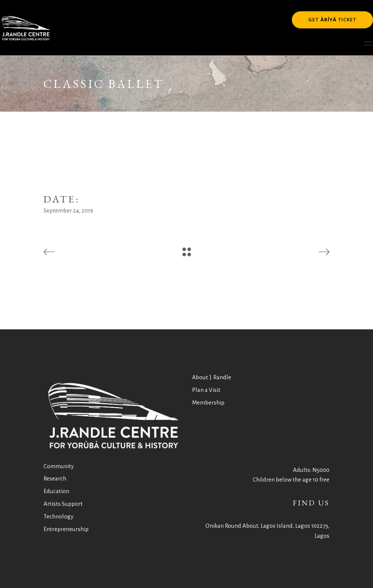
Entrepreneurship (66, 529)
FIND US (311, 503)
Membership (208, 402)
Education (56, 491)
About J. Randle (212, 377)
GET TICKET (332, 18)
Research (55, 478)
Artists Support (63, 504)
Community (59, 466)
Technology (58, 516)
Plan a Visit (206, 390)
